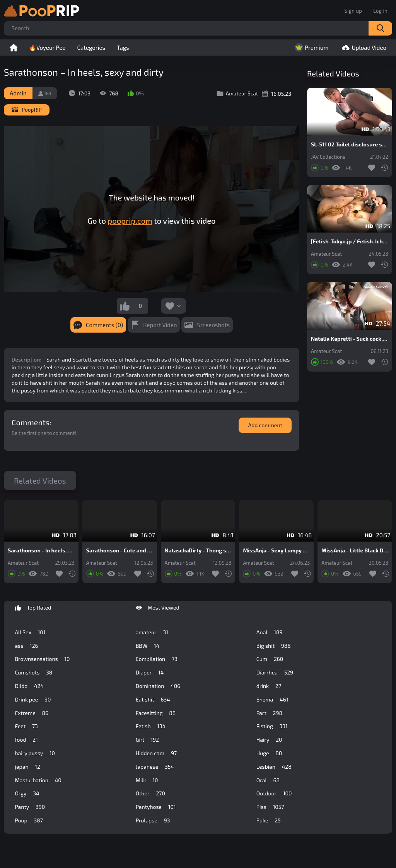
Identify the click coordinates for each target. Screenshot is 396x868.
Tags (123, 48)
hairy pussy (35, 753)
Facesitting (156, 713)
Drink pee (33, 700)
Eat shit (153, 700)
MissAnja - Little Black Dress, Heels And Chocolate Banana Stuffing (355, 550)
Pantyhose (156, 807)
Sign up (353, 11)
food (26, 740)
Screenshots (213, 325)
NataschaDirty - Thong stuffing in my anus (198, 550)
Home (14, 48)
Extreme (32, 713)
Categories (91, 48)
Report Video (160, 325)
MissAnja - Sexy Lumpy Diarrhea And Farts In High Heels (276, 550)
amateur (152, 632)
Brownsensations (42, 659)
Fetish (151, 726)
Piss (270, 807)
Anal (270, 632)
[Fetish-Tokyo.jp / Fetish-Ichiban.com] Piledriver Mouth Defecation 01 (350, 241)
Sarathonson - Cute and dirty (120, 550)
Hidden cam (156, 753)
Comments (31, 422)
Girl (147, 740)
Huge (269, 753)
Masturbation (38, 780)
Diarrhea (275, 673)
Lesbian (274, 767)
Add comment (265, 425)
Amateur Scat (326, 254)
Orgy (27, 793)
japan (27, 767)
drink (269, 686)
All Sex (30, 632)
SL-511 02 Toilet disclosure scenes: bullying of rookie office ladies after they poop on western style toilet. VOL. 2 (350, 144)
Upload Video (363, 48)
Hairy (269, 740)
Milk (147, 780)
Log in (380, 11)
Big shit (274, 646)
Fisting (272, 726)
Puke (269, 820)
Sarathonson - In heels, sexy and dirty (41, 550)
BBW (148, 646)
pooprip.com (130, 221)
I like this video (125, 306)
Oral (268, 780)
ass (26, 646)
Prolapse (153, 820)
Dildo (29, 686)
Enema (272, 700)
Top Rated (38, 608)
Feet (26, 726)
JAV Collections (328, 157)
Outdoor (274, 793)
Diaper (150, 673)
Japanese (155, 767)
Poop (29, 820)
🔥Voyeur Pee (47, 48)
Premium (311, 48)
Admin (18, 93)
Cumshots (33, 673)
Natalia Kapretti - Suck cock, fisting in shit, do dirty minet (350, 339)
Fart (269, 713)
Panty (30, 807)
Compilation (157, 659)
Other (150, 793)
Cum (270, 659)
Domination (158, 686)
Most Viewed (162, 608)
